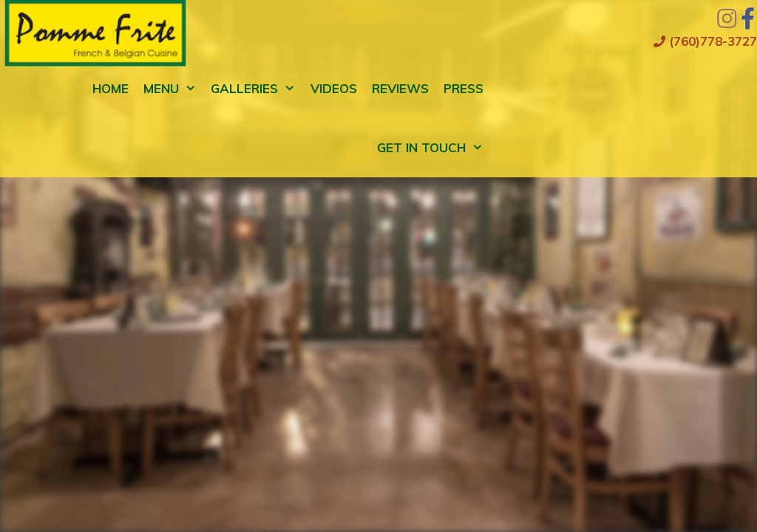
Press (464, 88)
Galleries (257, 89)
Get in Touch (434, 148)
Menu (174, 89)
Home (111, 88)
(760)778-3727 (705, 41)
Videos (334, 88)
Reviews (400, 88)
